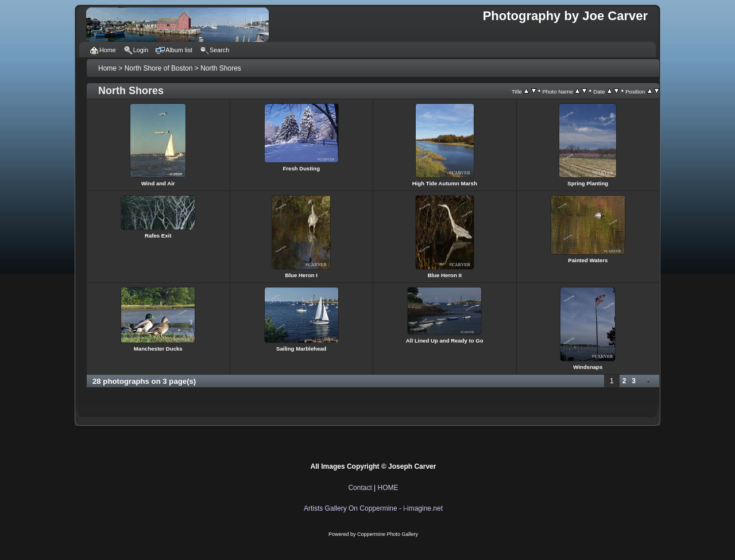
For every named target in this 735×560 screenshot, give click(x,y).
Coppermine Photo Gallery (388, 534)
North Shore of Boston (159, 68)
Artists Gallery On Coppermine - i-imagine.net (373, 508)
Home (107, 68)
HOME (388, 488)
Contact (360, 488)
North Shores (221, 68)
